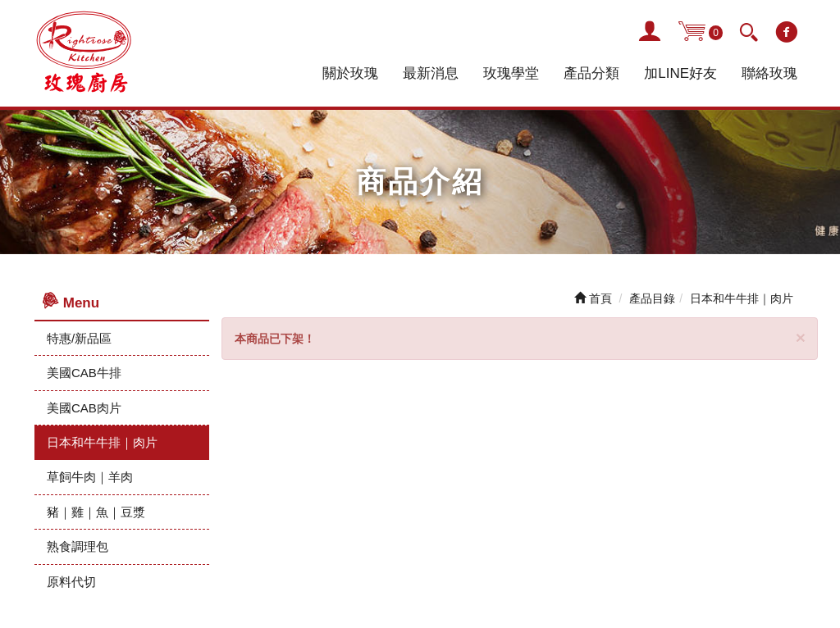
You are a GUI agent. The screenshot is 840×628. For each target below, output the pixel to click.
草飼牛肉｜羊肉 (90, 477)
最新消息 (431, 73)
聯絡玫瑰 (769, 73)
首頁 (593, 298)
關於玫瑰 (350, 73)
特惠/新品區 (79, 338)
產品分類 (591, 73)
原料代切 (71, 582)
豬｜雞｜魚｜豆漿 (96, 512)
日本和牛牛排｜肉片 (102, 442)
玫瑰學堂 (511, 73)
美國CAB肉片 (84, 408)
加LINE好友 (680, 73)
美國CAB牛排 (84, 373)
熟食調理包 (78, 546)
